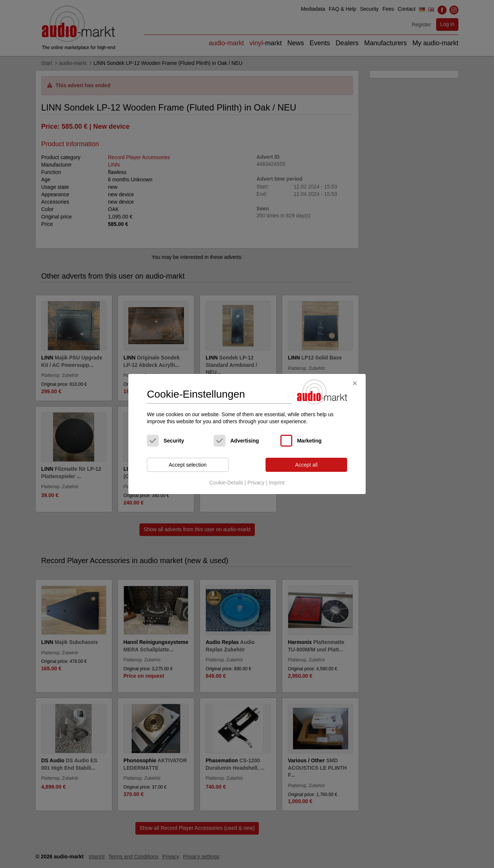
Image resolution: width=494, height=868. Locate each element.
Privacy (256, 483)
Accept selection (188, 465)
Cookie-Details (226, 483)
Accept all (307, 465)
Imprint (277, 483)
